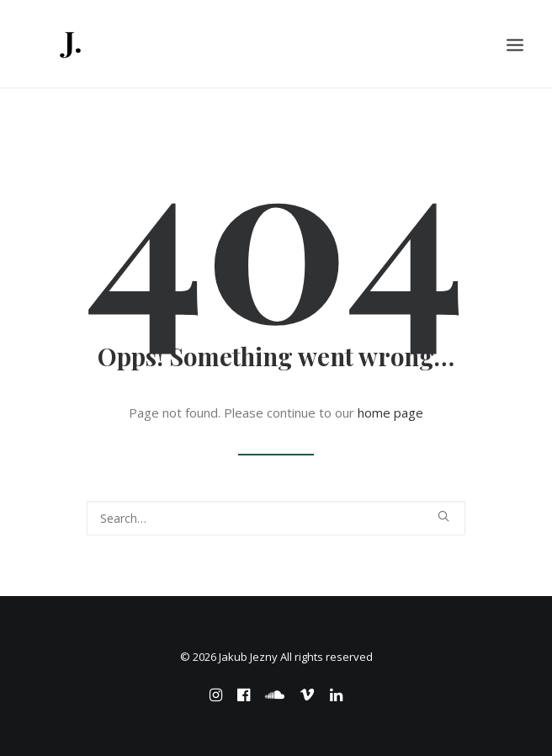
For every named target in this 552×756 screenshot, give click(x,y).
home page (390, 413)
